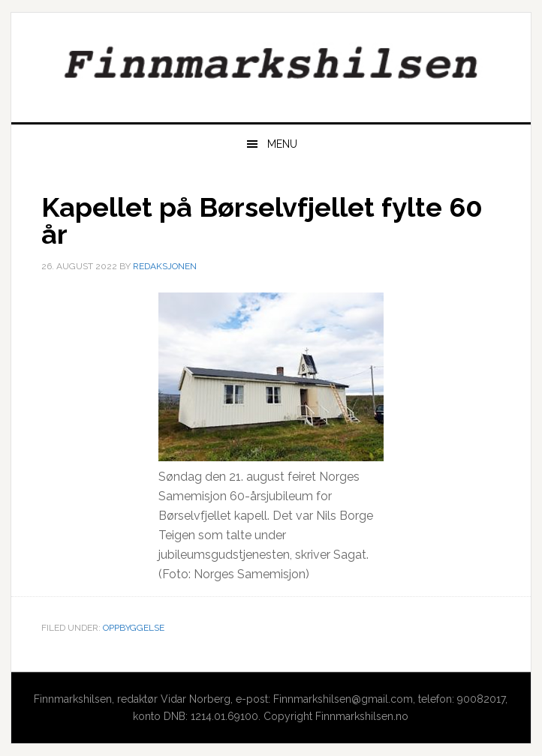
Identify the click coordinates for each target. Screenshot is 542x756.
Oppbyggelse (134, 628)
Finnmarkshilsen (271, 61)
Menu (282, 144)
